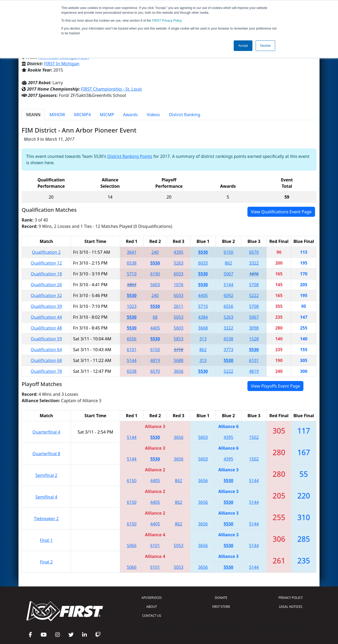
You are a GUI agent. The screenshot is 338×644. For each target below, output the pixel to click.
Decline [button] (265, 46)
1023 (132, 306)
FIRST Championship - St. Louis (112, 89)
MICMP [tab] (107, 115)
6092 (229, 295)
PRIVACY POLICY (290, 598)
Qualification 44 (46, 317)
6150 (229, 252)
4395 (179, 252)
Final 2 (46, 562)
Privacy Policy (167, 21)
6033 (203, 263)
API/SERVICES (152, 598)
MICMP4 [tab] (83, 115)
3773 (229, 350)
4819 (155, 360)
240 (155, 252)
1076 (254, 274)
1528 (254, 339)
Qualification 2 (46, 252)
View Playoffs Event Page (275, 386)
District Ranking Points (130, 156)
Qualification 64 (46, 350)
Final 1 (46, 540)
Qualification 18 (46, 274)
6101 (132, 350)
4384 (203, 317)
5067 (229, 274)
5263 (179, 263)
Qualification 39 (46, 306)
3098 (254, 328)
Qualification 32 (46, 295)
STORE (221, 607)
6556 (229, 306)
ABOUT (152, 607)
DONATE (221, 598)
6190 (155, 274)
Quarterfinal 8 (46, 454)
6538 (132, 263)
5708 (254, 285)
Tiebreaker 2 (46, 519)
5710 (132, 274)
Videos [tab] (153, 115)
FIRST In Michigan (62, 64)
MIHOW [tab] (57, 115)
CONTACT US (152, 616)
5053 (179, 317)
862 (228, 263)
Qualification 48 (46, 328)
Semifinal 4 (46, 497)
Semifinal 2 (46, 475)
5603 (155, 285)
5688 (179, 360)
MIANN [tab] (33, 115)
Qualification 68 (46, 360)
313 (203, 339)
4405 (203, 295)
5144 (229, 285)
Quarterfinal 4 (46, 432)
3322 (254, 263)
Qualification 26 (46, 285)
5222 (254, 295)
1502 (254, 437)
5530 (203, 252)
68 (155, 317)
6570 (254, 252)
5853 (132, 285)
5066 (132, 546)
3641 (132, 252)
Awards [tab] (130, 115)
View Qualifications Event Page (281, 212)
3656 (179, 371)
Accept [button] (243, 46)
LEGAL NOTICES (291, 607)
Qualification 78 (46, 371)
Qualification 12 (46, 263)
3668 (203, 328)
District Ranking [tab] (185, 115)
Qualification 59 (46, 339)
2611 (179, 306)
